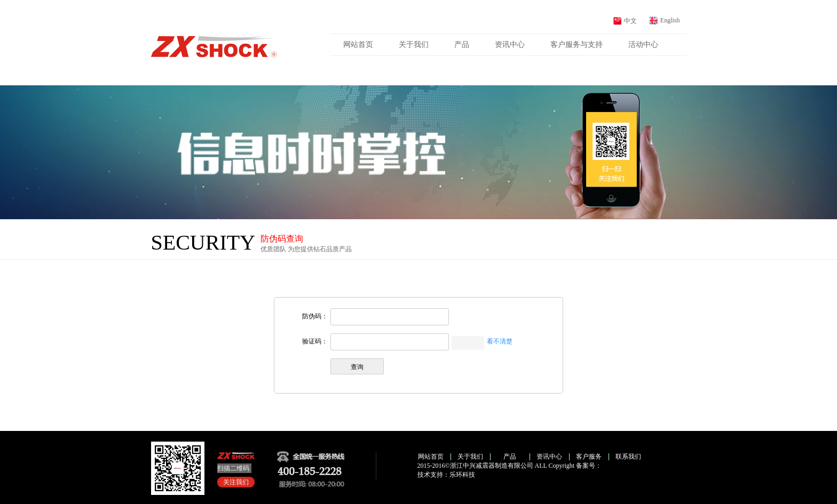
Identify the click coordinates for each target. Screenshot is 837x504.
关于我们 (414, 45)
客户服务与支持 (577, 45)
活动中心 (643, 45)
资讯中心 (510, 45)
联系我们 (628, 457)
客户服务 (589, 457)
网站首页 (358, 45)
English (670, 20)
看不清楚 (500, 341)
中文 (630, 21)
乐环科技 (462, 475)
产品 (462, 45)
